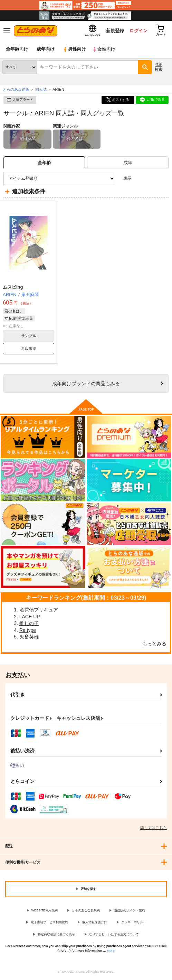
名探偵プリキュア (39, 610)
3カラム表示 (139, 179)
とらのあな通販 (16, 90)
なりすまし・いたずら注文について (114, 935)
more (111, 951)
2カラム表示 (151, 179)
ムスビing (13, 287)
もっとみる (154, 644)
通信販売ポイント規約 (130, 911)
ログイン (138, 31)
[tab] (128, 163)
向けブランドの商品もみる (86, 384)
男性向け (74, 50)
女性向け (104, 50)
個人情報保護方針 (95, 923)
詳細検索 (159, 67)
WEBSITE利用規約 (45, 911)
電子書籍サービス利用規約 (49, 923)
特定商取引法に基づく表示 (56, 935)
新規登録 (114, 31)
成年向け (46, 50)
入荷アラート (20, 100)
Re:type (28, 630)
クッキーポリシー (134, 923)
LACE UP (30, 617)
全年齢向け (17, 50)
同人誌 (41, 90)
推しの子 (29, 624)
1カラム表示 (163, 179)
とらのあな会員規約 (86, 911)
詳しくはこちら (154, 828)
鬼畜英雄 (29, 637)
